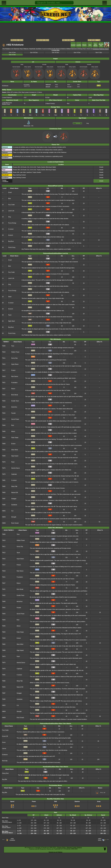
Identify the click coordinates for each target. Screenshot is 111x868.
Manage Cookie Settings (74, 847)
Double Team (15, 401)
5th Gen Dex (101, 45)
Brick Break (15, 395)
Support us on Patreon (55, 852)
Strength (14, 517)
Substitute (14, 505)
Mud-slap (5, 761)
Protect (13, 370)
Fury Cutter (11, 205)
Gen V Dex (99, 53)
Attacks (84, 45)
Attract (13, 431)
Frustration (14, 383)
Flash (13, 462)
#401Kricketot (12, 839)
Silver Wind (15, 450)
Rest (13, 425)
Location (79, 45)
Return (13, 389)
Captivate (14, 474)
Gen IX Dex (12, 53)
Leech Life (11, 211)
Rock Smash (15, 523)
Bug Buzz (11, 241)
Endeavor (5, 755)
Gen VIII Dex (34, 53)
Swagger (14, 499)
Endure (13, 444)
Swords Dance (16, 468)
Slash (10, 297)
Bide (10, 199)
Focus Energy (12, 223)
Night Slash (12, 321)
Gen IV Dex (12, 55)
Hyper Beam (15, 364)
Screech (11, 235)
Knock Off (5, 736)
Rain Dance (15, 376)
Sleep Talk (14, 486)
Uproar (4, 748)
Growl (10, 192)
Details (101, 181)
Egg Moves (96, 45)
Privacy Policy (61, 847)
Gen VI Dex (77, 53)
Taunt (10, 315)
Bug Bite (5, 779)
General (73, 45)
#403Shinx (100, 839)
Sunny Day (14, 358)
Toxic (13, 346)
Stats (90, 45)
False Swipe (15, 438)
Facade (14, 413)
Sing (10, 217)
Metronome (27, 125)
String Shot (5, 773)
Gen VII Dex (56, 53)
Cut (12, 511)
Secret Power (15, 419)
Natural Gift (15, 493)
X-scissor (11, 229)
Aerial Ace (14, 407)
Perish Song (12, 247)
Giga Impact (15, 456)
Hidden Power (15, 352)
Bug (88, 123)
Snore (4, 742)
